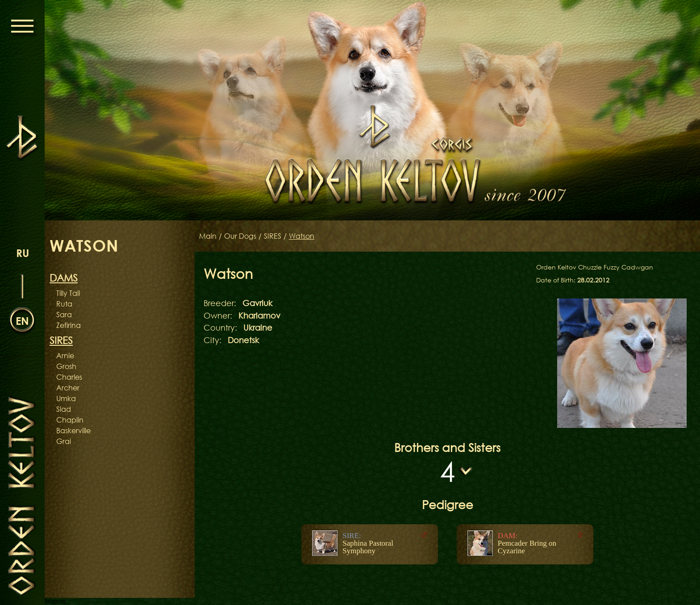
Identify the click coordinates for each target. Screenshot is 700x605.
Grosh (66, 366)
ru (23, 253)
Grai (64, 441)
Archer (68, 388)
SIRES (273, 236)
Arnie (65, 356)
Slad (64, 409)
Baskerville (73, 431)
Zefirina (69, 325)
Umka (66, 398)
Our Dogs (240, 236)
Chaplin (70, 420)
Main (208, 236)
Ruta (64, 304)
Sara (64, 315)
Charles (69, 377)
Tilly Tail (68, 293)
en (22, 321)
